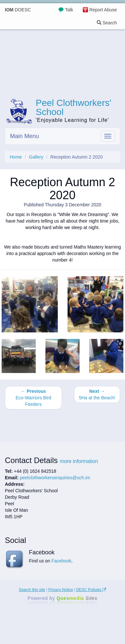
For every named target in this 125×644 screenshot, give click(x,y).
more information (79, 461)
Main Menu (25, 136)
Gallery (36, 157)
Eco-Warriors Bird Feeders (33, 398)
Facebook (61, 561)
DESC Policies (91, 590)
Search (107, 23)
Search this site (32, 590)
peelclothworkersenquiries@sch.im (55, 478)
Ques (77, 598)
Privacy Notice (61, 590)
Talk (69, 10)
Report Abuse (103, 10)
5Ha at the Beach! (97, 394)
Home (16, 157)
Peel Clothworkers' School (74, 107)
